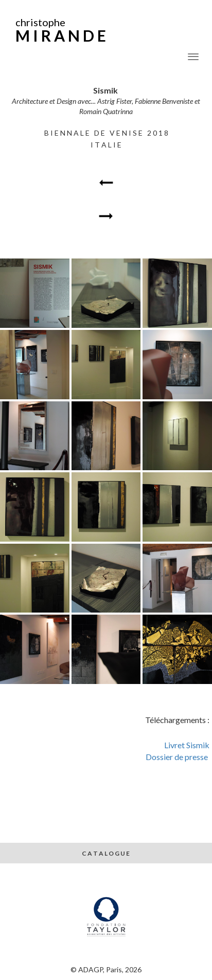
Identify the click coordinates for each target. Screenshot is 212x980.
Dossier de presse (178, 757)
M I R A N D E (61, 35)
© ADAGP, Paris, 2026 (106, 969)
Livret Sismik (187, 745)
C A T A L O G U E (106, 853)
